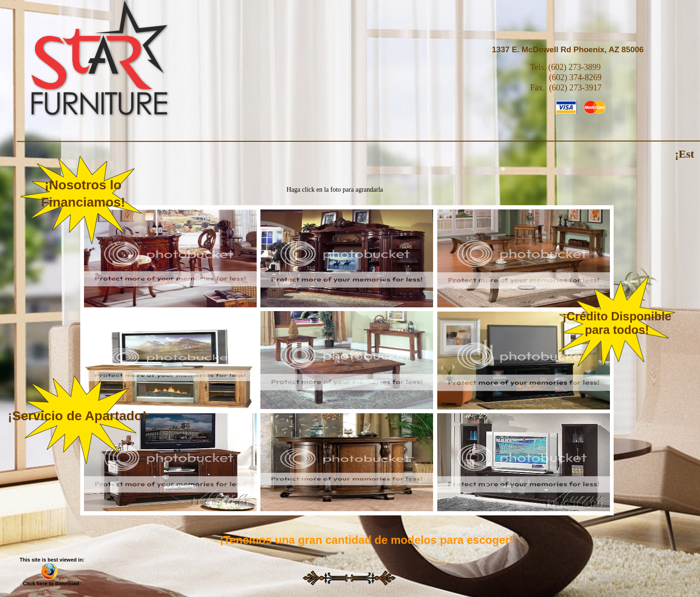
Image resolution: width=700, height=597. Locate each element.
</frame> (170, 258)
